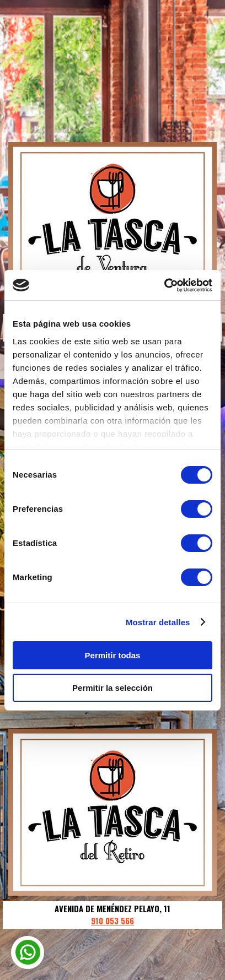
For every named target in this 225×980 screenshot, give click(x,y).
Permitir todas (113, 655)
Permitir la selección (113, 688)
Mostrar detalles (158, 622)
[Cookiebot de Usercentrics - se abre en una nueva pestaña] (164, 285)
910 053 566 (113, 921)
